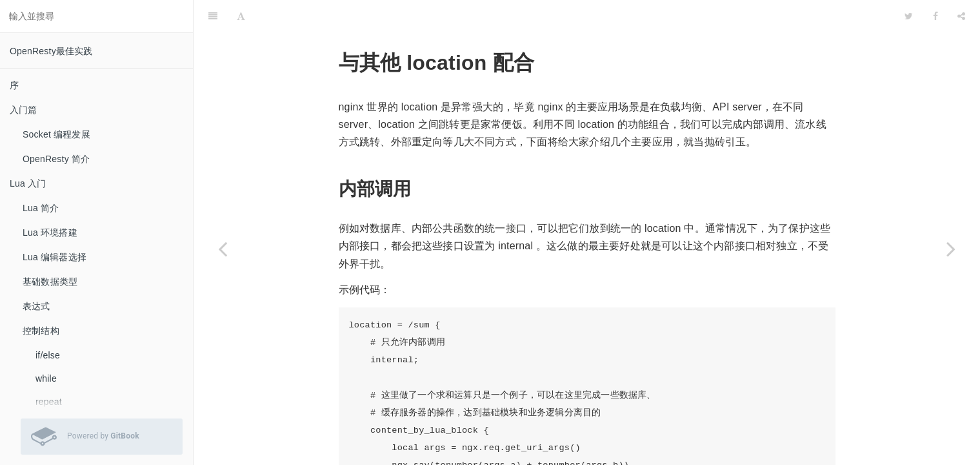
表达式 (36, 306)
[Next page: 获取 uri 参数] (951, 249)
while (46, 378)
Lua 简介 (41, 208)
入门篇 (24, 110)
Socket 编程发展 (56, 134)
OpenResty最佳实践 (51, 51)
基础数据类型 (50, 282)
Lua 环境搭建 (50, 232)
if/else (48, 355)
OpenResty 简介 (56, 159)
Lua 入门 (28, 183)
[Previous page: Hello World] (223, 249)
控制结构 (41, 331)
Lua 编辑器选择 (55, 257)
